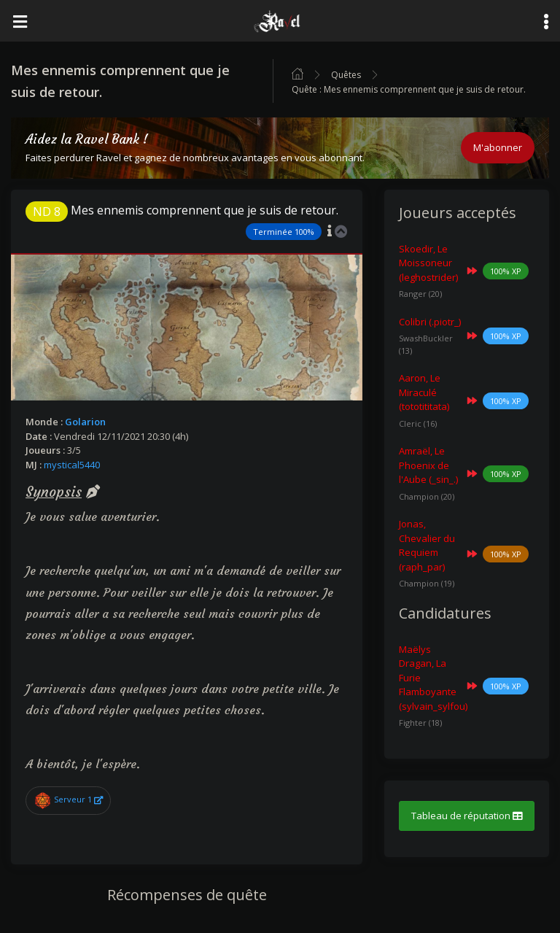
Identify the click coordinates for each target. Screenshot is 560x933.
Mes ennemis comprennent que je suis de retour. (182, 210)
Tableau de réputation (467, 816)
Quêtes (346, 75)
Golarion (85, 422)
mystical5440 (72, 465)
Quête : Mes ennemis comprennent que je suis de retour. (409, 89)
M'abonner (498, 147)
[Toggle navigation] (20, 21)
